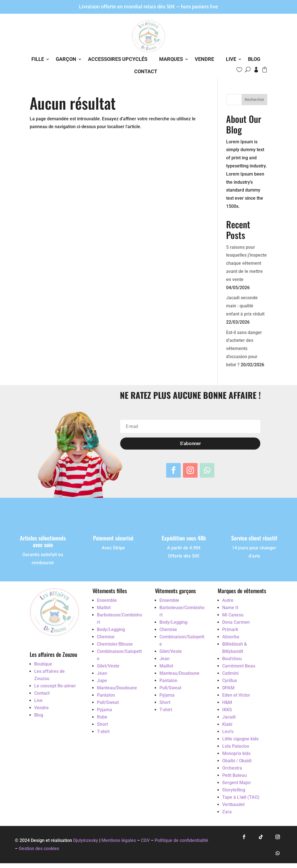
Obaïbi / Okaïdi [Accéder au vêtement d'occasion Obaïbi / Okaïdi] (237, 761)
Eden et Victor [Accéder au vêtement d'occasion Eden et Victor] (236, 695)
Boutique (43, 664)
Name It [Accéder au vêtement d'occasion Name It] (230, 608)
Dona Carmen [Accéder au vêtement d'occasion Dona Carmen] (236, 622)
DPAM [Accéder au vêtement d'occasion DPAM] (228, 688)
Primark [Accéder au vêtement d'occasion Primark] (230, 629)
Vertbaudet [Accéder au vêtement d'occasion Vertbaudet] (233, 804)
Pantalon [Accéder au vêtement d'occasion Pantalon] (106, 695)
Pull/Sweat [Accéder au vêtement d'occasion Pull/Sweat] (108, 702)
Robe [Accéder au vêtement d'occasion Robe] (102, 717)
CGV (145, 840)
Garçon (66, 59)
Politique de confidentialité (181, 840)
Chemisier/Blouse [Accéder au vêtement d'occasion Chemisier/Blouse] (115, 644)
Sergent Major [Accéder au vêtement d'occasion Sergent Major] (237, 783)
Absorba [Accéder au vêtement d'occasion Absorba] (231, 637)
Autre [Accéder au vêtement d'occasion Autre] (228, 600)
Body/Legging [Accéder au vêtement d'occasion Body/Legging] (111, 629)
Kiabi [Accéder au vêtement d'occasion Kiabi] (227, 724)
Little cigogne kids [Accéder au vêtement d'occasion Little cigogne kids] (240, 739)
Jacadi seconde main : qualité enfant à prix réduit (245, 306)
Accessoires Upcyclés (118, 59)
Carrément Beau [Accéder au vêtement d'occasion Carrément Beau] (239, 666)
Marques (171, 59)
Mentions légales (119, 840)
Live (231, 59)
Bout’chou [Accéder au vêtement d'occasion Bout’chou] (232, 659)
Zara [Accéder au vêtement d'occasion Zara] (227, 812)
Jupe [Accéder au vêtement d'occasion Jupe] (102, 681)
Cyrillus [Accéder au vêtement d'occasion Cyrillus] (230, 681)
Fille (38, 59)
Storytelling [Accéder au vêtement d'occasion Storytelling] (234, 790)
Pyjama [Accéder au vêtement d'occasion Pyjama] (105, 710)
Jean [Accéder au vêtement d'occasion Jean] (102, 673)
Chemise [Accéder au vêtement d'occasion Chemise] (106, 637)
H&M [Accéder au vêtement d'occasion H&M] (227, 702)
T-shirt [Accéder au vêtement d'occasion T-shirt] (103, 732)
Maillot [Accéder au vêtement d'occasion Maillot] (104, 608)
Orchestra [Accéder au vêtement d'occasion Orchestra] (232, 768)
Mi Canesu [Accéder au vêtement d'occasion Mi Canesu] (233, 615)
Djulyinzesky (86, 840)
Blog (254, 59)
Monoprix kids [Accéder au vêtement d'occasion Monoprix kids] (236, 753)
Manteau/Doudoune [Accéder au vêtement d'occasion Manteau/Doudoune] (117, 688)
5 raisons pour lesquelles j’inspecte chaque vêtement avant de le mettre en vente (246, 263)
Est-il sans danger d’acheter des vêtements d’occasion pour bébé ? (244, 349)
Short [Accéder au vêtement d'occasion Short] (102, 724)
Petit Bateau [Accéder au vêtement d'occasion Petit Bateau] (235, 775)
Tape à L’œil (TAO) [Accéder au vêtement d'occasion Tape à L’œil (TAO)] (241, 797)
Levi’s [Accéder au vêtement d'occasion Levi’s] (228, 732)
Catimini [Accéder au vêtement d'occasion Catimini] (230, 673)
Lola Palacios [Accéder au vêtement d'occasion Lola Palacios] (236, 746)
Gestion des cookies (39, 849)
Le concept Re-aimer (55, 686)
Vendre (204, 59)
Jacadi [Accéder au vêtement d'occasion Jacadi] (229, 717)
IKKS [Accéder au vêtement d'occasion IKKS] (227, 710)
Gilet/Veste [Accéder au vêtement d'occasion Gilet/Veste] (108, 666)
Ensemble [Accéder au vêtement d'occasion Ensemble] (107, 600)
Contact (146, 71)
